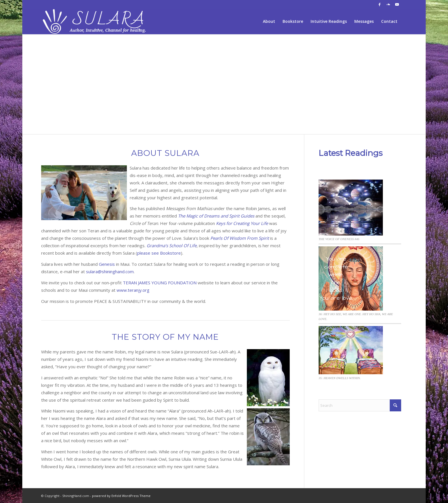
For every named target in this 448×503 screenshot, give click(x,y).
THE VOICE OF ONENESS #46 (339, 239)
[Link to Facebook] (380, 4)
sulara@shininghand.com (110, 271)
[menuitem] (269, 21)
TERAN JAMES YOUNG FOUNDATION (160, 283)
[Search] (360, 405)
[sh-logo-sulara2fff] (95, 21)
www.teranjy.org (133, 290)
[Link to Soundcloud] (388, 4)
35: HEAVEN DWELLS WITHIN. (340, 378)
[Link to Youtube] (397, 4)
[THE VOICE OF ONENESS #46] (351, 208)
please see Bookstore (159, 253)
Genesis (107, 264)
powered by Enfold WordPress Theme (121, 496)
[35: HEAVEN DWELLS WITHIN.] (351, 351)
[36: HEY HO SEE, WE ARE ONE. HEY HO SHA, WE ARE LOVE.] (351, 279)
